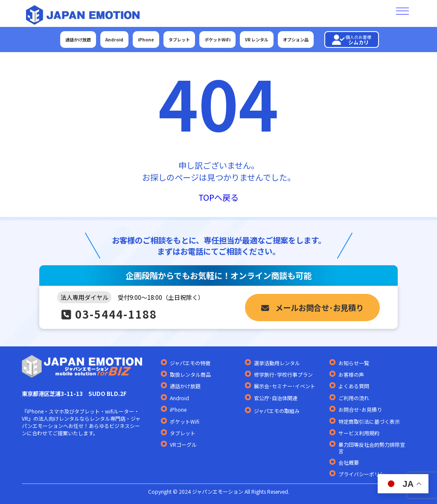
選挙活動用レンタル (277, 363)
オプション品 (296, 40)
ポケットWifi (185, 422)
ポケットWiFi (217, 40)
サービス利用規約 (359, 433)
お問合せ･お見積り (360, 410)
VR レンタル (257, 40)
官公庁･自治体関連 (276, 398)
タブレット (179, 40)
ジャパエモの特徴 (190, 363)
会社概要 (349, 463)
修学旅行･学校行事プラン (283, 375)
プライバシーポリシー (364, 474)
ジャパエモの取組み (277, 411)
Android (114, 40)
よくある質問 (354, 386)
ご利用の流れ (354, 398)
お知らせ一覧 (354, 363)
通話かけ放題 (78, 40)
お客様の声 (351, 375)
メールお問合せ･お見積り (312, 308)
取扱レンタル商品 (190, 375)
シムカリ (352, 40)
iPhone (146, 40)
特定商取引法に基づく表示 (369, 422)
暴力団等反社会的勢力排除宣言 (372, 448)
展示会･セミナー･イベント (285, 386)
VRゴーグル (183, 445)
